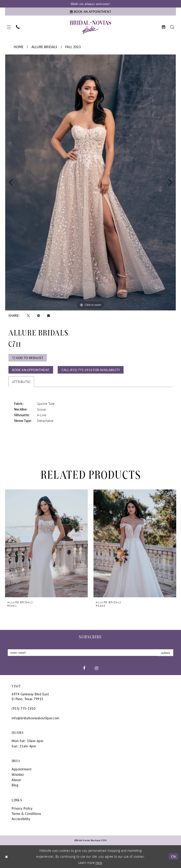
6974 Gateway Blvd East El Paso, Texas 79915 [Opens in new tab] (30, 696)
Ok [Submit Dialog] (174, 856)
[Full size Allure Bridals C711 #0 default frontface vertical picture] (90, 182)
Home (19, 47)
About (16, 780)
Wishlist (18, 774)
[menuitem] (9, 27)
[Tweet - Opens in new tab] (28, 315)
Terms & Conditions (26, 813)
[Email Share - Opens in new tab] (49, 315)
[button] (9, 27)
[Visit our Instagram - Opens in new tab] (97, 668)
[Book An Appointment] (90, 12)
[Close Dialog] (7, 856)
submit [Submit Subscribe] (165, 653)
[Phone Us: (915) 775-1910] (18, 27)
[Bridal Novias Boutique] (90, 27)
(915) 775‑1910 (23, 708)
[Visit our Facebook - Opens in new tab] (84, 668)
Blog (15, 785)
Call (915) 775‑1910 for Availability (91, 370)
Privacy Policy (22, 808)
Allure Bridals (44, 47)
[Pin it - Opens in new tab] (39, 315)
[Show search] (172, 27)
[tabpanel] (90, 182)
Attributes (21, 382)
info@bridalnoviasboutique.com (36, 718)
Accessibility (21, 819)
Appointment (22, 769)
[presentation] (46, 543)
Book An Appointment (31, 370)
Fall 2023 (73, 47)
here (99, 862)
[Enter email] (90, 653)
